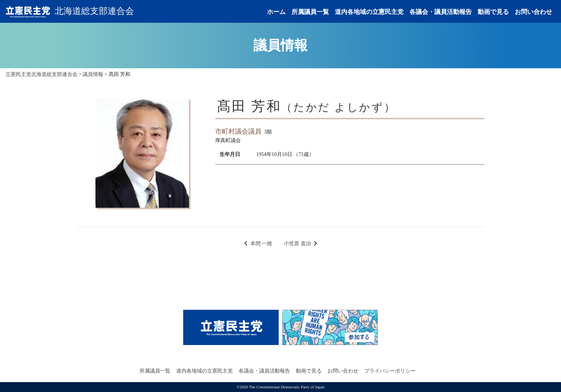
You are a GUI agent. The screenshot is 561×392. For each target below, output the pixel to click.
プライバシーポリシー (390, 371)
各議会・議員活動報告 (441, 12)
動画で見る (493, 12)
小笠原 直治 (297, 244)
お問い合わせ (533, 12)
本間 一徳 (261, 244)
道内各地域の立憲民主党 (369, 12)
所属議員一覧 (310, 12)
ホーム (276, 12)
